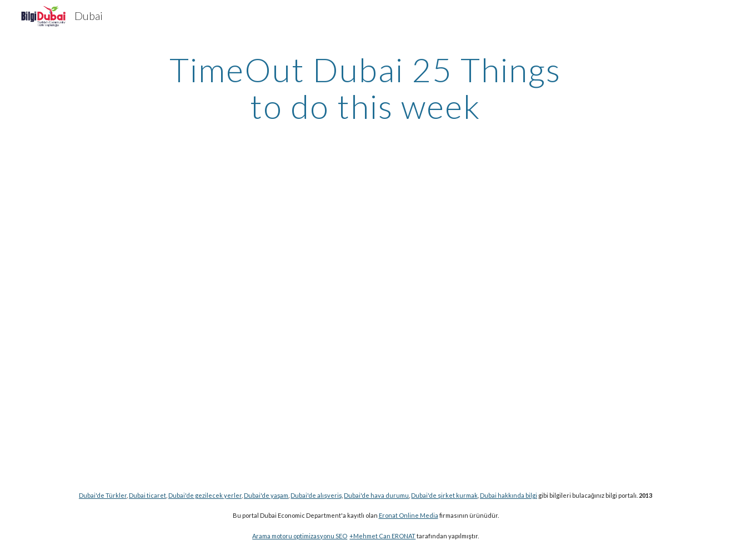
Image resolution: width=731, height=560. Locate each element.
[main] (365, 88)
